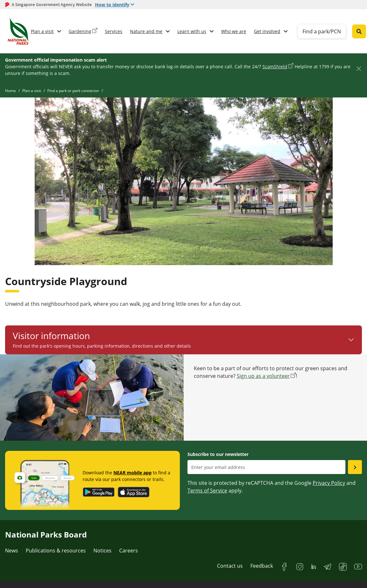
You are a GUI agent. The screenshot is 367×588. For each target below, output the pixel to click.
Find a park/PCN (322, 31)
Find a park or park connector (73, 91)
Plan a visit (42, 31)
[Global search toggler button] (359, 31)
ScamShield (275, 67)
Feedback (262, 566)
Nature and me (146, 31)
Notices (102, 551)
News (12, 551)
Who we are (234, 31)
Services (114, 31)
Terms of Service (207, 491)
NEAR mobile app (133, 473)
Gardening (80, 31)
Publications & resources (56, 551)
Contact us (230, 566)
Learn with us (192, 31)
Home (10, 91)
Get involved (267, 31)
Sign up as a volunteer (263, 376)
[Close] (359, 68)
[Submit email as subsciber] (355, 467)
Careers (129, 551)
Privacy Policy (329, 483)
